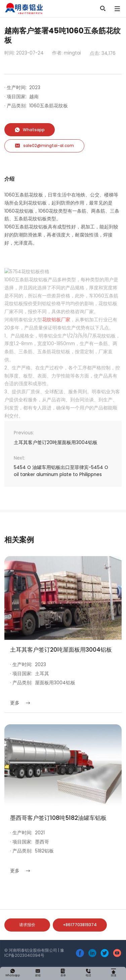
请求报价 (27, 925)
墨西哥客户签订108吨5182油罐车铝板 (58, 818)
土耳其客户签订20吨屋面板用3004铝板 (56, 443)
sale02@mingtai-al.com (45, 146)
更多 (20, 703)
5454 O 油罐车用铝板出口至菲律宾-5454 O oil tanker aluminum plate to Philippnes (61, 471)
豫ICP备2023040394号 (34, 953)
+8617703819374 (80, 925)
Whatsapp (30, 130)
